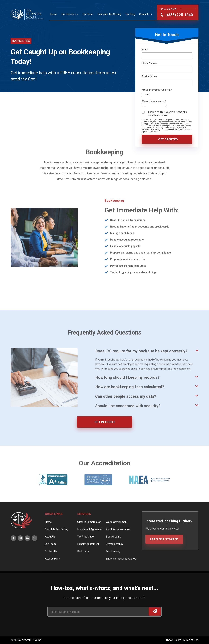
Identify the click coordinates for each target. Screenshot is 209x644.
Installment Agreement (90, 540)
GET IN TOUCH (104, 422)
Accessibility (52, 569)
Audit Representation (118, 540)
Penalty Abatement (88, 554)
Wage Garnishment (117, 532)
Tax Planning (113, 562)
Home (54, 14)
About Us (50, 547)
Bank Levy (83, 562)
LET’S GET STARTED (164, 550)
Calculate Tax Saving (109, 14)
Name (145, 50)
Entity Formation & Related (121, 569)
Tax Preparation (86, 547)
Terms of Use (191, 640)
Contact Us (145, 14)
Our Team (88, 14)
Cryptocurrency (115, 554)
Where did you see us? (154, 101)
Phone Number (150, 63)
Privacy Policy (173, 640)
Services (84, 524)
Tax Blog (130, 14)
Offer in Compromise (89, 532)
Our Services (69, 14)
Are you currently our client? (157, 90)
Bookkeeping (113, 547)
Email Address (149, 76)
